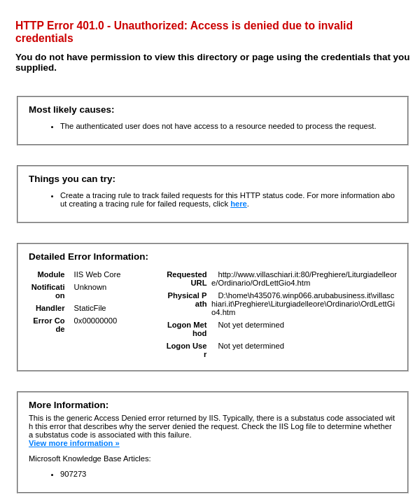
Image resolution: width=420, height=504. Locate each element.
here (239, 204)
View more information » (74, 443)
